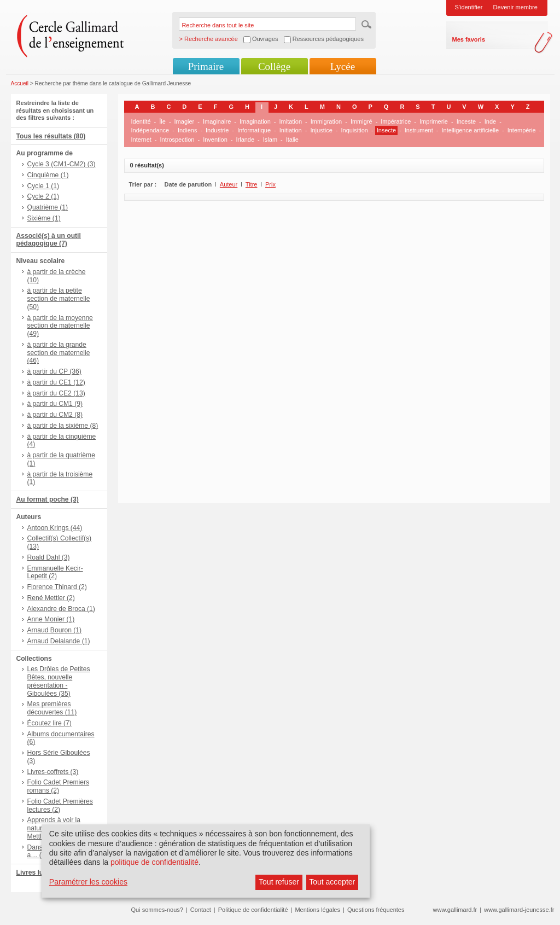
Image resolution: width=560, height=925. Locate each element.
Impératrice (396, 121)
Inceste (466, 121)
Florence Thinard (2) (57, 587)
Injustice (321, 130)
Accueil (20, 83)
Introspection (177, 139)
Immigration (326, 121)
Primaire (206, 66)
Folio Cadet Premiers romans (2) (59, 786)
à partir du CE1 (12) (56, 382)
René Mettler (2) (51, 598)
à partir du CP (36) (54, 371)
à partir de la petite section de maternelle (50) (59, 299)
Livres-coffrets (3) (53, 772)
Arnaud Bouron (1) (55, 630)
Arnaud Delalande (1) (59, 641)
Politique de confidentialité (253, 910)
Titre (252, 184)
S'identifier (469, 7)
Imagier (185, 121)
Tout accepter (332, 882)
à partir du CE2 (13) (56, 393)
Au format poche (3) (48, 499)
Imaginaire (217, 121)
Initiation (291, 130)
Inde (490, 121)
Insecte (386, 130)
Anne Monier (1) (51, 619)
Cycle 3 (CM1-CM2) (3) (62, 164)
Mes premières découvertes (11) (52, 708)
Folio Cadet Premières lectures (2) (60, 805)
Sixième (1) (44, 218)
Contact (201, 910)
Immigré (361, 121)
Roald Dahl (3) (49, 557)
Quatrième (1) (48, 207)
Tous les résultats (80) (51, 136)
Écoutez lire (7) (49, 723)
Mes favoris (469, 39)
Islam (270, 139)
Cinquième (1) (48, 175)
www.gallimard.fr (455, 910)
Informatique (254, 130)
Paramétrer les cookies (88, 882)
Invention (215, 139)
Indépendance (150, 130)
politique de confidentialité (154, 862)
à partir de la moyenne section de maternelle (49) (60, 326)
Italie (292, 139)
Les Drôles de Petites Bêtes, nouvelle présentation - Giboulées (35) (59, 681)
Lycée (343, 66)
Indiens (187, 130)
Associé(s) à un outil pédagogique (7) (49, 240)
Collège (274, 66)
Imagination (255, 121)
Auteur (229, 184)
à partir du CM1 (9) (55, 404)
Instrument (419, 130)
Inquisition (354, 130)
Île (162, 121)
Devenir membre (515, 7)
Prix (270, 184)
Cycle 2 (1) (43, 196)
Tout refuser (279, 882)
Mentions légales (317, 910)
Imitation (291, 121)
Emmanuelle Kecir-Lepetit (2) (55, 572)
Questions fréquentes (376, 910)
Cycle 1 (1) (43, 186)
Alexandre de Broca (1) (61, 609)
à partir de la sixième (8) (63, 426)
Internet (141, 139)
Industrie (217, 130)
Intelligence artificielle (470, 130)
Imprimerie (434, 121)
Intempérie (522, 130)
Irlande (245, 139)
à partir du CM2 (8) (55, 415)
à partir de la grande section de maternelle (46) (59, 353)
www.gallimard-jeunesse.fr (519, 910)
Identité (141, 121)
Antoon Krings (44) (55, 528)
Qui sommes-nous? (157, 910)
